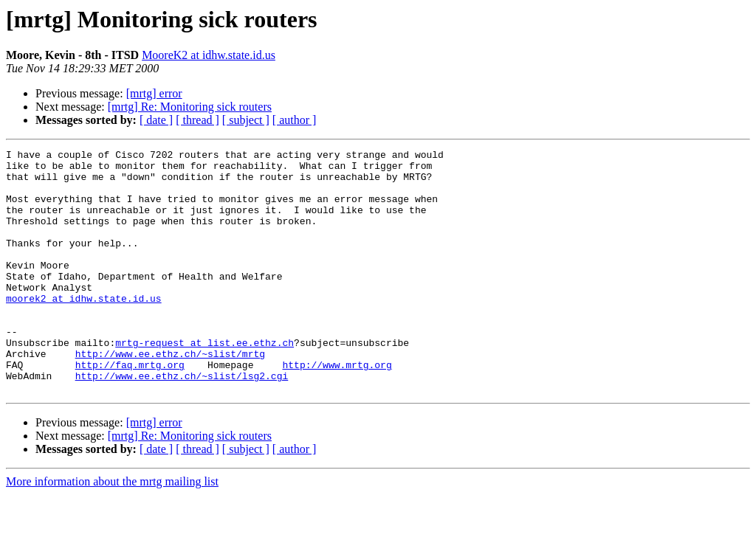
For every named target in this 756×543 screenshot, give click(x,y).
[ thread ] (197, 120)
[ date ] (156, 120)
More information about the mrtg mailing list (112, 530)
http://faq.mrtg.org (130, 409)
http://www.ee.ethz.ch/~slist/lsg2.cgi (182, 422)
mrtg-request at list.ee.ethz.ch (205, 382)
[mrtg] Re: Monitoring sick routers (190, 107)
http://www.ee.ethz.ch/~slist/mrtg (170, 395)
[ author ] (295, 120)
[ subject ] (246, 120)
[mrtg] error (154, 93)
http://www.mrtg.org (337, 409)
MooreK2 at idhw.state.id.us (209, 55)
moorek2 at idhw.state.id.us (84, 329)
